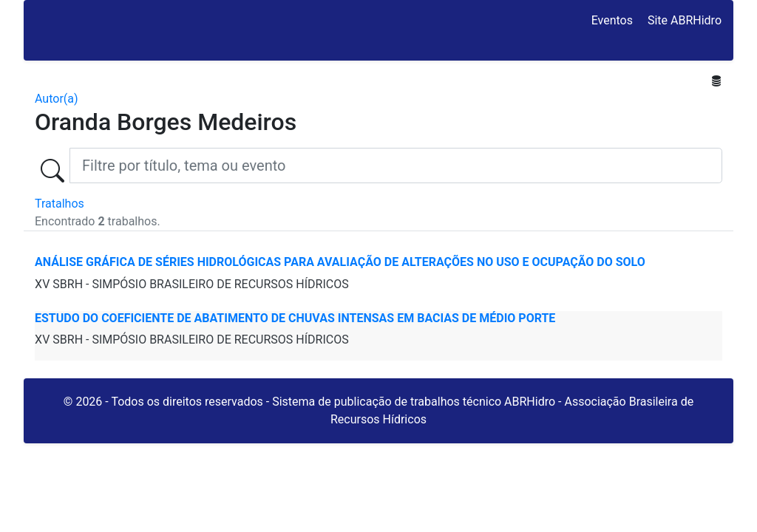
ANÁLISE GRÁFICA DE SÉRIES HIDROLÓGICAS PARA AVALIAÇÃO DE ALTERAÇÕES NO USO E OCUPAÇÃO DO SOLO (340, 262)
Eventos (612, 20)
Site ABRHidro (685, 20)
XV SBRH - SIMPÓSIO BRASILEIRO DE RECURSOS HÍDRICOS (192, 284)
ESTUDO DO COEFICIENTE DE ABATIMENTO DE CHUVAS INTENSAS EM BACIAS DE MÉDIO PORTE (295, 318)
